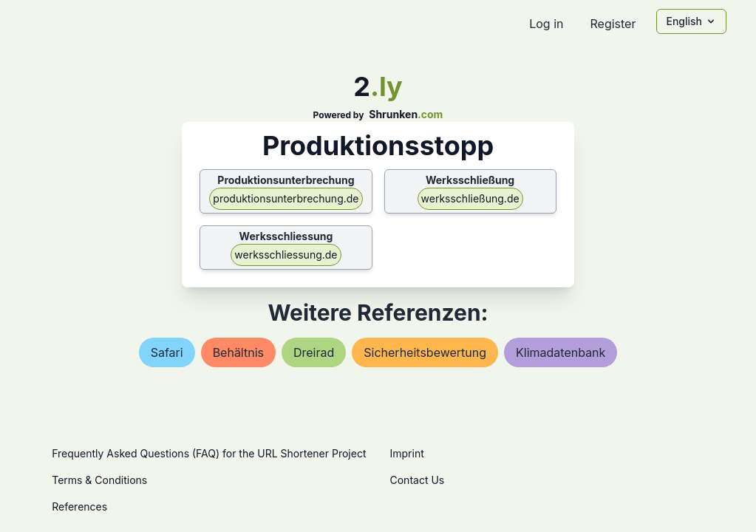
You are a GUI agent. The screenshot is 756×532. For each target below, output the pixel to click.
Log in (546, 24)
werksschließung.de (470, 198)
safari (167, 352)
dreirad (314, 352)
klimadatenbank (561, 352)
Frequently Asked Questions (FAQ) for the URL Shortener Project (209, 453)
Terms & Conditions (99, 480)
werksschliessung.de (286, 255)
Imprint (407, 453)
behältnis (238, 352)
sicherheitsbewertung (425, 352)
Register (613, 24)
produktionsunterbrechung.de (286, 198)
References (79, 507)
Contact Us (418, 480)
